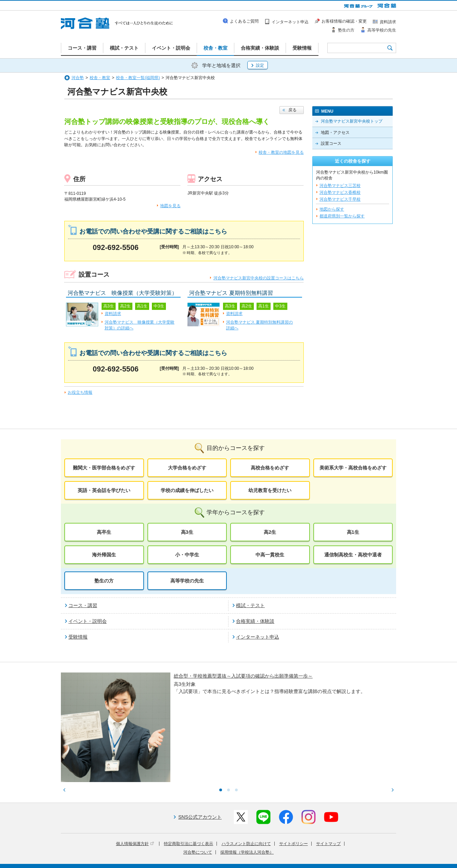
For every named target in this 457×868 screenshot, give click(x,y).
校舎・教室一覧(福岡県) (138, 78)
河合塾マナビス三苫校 (340, 186)
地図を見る (170, 206)
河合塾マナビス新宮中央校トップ (352, 121)
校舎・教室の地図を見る (281, 152)
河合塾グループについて (195, 848)
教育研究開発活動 (309, 848)
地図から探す (332, 209)
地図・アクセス (335, 133)
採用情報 (186, 858)
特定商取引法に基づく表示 (188, 787)
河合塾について (198, 796)
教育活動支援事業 (270, 848)
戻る (292, 110)
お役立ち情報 (80, 392)
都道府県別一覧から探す (342, 216)
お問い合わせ (213, 858)
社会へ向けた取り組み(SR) (356, 848)
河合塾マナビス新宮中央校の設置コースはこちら (259, 278)
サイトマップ (328, 787)
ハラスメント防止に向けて (246, 787)
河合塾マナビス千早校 (340, 199)
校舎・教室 (100, 78)
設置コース (331, 143)
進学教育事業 (236, 848)
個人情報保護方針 (135, 787)
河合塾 (78, 78)
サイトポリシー (293, 787)
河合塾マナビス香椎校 (340, 192)
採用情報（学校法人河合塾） (247, 796)
